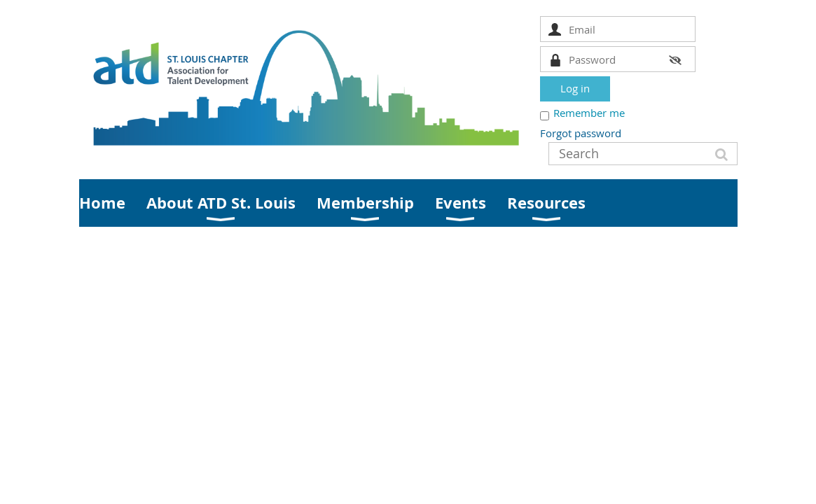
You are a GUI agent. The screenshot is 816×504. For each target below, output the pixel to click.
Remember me (589, 113)
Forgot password (581, 133)
